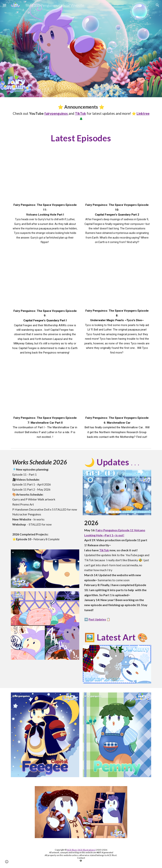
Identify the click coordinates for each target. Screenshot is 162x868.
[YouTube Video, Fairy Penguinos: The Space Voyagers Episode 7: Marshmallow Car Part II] (45, 390)
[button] (4, 5)
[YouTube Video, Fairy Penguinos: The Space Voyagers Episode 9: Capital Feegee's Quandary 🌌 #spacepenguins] (45, 283)
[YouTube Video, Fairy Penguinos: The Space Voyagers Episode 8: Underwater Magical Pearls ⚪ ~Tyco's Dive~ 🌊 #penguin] (117, 283)
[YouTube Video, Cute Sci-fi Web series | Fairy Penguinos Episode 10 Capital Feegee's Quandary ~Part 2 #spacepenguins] (117, 177)
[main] (81, 112)
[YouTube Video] (45, 177)
